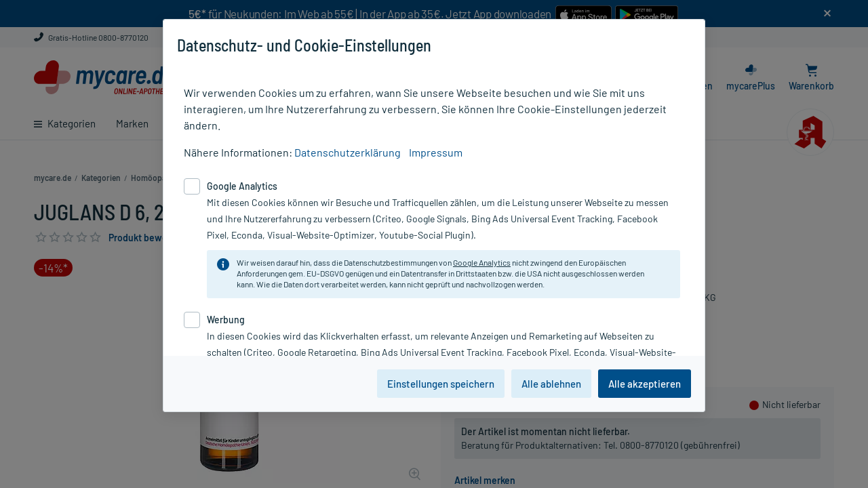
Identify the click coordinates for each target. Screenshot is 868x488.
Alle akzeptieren (645, 384)
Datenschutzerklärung (348, 152)
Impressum (436, 152)
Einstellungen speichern (441, 384)
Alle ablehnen (551, 384)
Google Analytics (482, 262)
